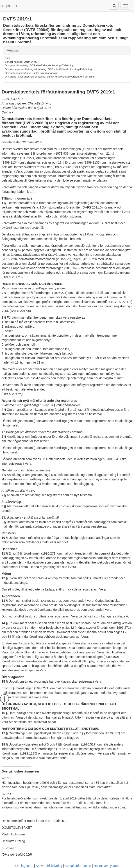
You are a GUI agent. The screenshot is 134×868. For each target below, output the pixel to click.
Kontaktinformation (78, 866)
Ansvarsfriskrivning (49, 866)
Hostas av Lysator (106, 866)
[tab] (67, 51)
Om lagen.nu (24, 866)
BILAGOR (9, 848)
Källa (8, 58)
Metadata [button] (13, 50)
